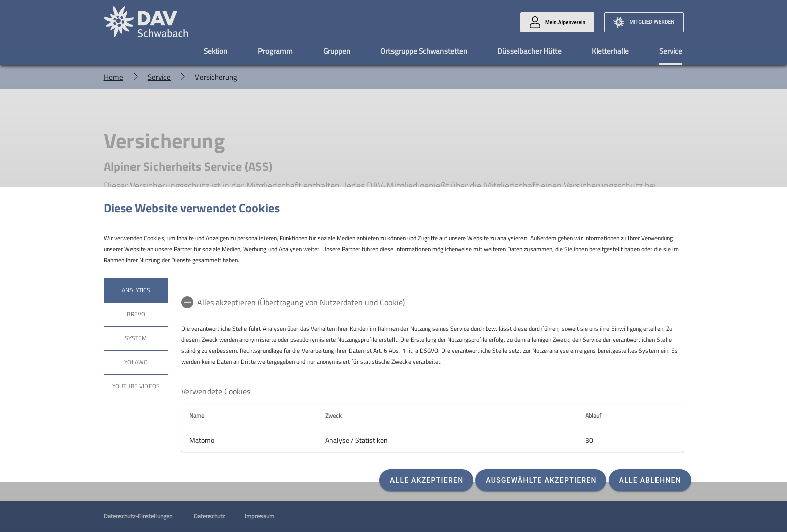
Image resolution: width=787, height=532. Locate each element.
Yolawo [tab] (136, 362)
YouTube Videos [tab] (136, 386)
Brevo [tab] (136, 314)
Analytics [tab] (136, 290)
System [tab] (136, 338)
